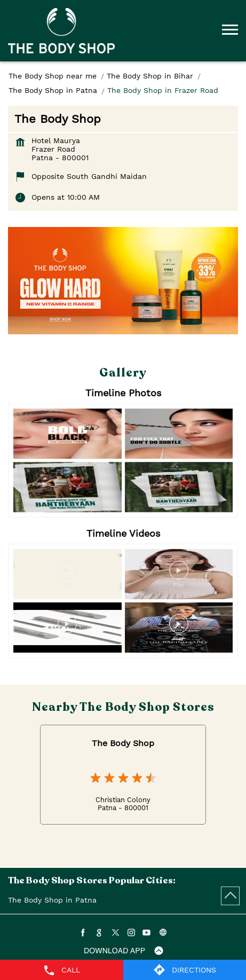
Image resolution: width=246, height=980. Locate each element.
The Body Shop (123, 743)
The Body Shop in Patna (52, 900)
